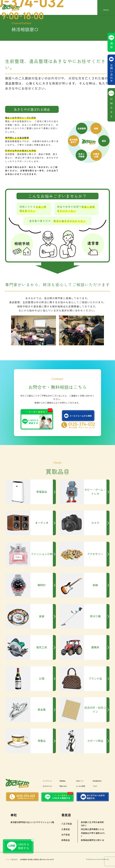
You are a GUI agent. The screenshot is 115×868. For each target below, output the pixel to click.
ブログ (95, 786)
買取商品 (62, 781)
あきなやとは (47, 786)
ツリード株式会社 (12, 859)
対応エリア (80, 781)
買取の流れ (63, 786)
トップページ (47, 781)
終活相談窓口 (97, 781)
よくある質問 (81, 786)
